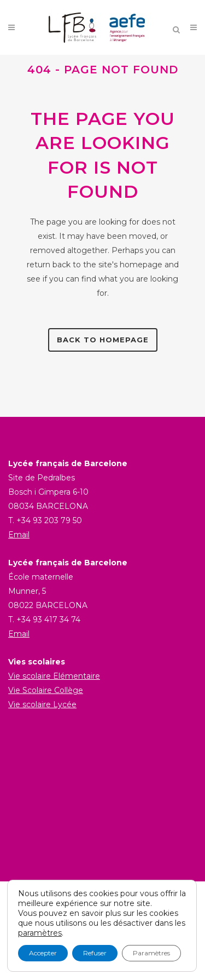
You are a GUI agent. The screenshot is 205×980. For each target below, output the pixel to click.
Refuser (95, 953)
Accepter (43, 953)
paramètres (40, 933)
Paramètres (151, 953)
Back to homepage (103, 340)
